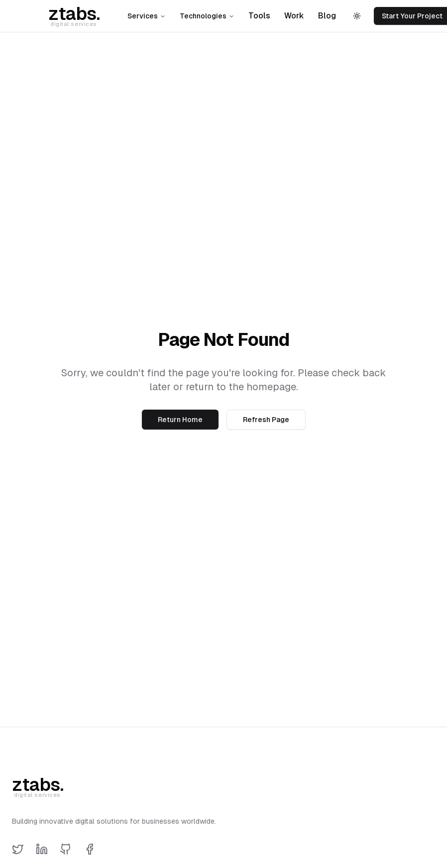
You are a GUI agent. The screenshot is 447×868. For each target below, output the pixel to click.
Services (147, 16)
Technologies (207, 16)
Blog (327, 16)
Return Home (180, 420)
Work (294, 16)
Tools (259, 16)
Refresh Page (266, 420)
